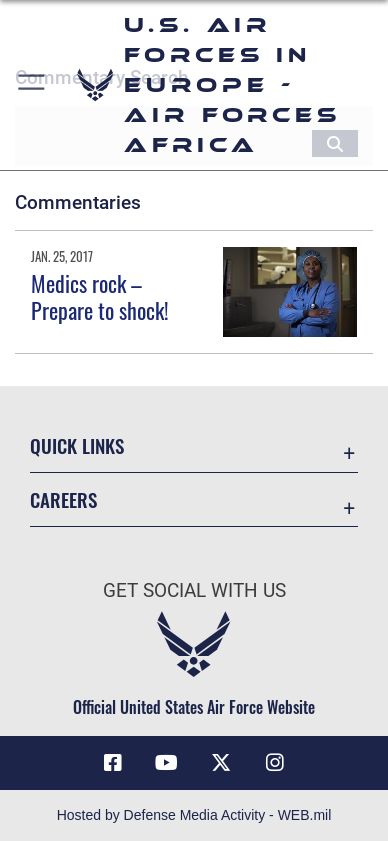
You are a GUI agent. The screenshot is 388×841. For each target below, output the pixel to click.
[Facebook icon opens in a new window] (113, 763)
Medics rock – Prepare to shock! (100, 296)
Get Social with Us (194, 590)
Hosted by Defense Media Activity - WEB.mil (194, 815)
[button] (32, 85)
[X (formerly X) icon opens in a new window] (221, 763)
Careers (63, 499)
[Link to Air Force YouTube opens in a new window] (167, 763)
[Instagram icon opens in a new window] (275, 763)
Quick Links (77, 445)
